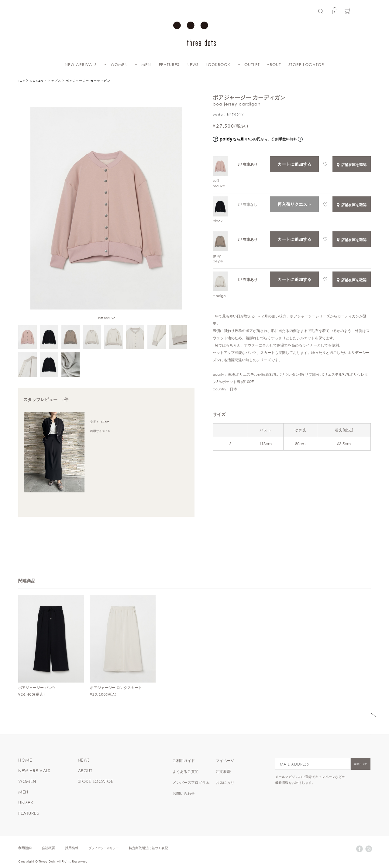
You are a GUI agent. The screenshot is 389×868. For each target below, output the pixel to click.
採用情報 (72, 848)
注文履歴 (223, 771)
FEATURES (169, 65)
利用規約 (25, 848)
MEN (146, 65)
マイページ (225, 760)
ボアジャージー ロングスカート (116, 687)
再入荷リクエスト (294, 204)
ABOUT (274, 65)
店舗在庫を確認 (352, 164)
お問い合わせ (184, 793)
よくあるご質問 (186, 771)
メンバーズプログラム (191, 782)
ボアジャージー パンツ (37, 687)
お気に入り (225, 782)
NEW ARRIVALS (81, 65)
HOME (25, 760)
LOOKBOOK (218, 65)
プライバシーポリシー (104, 848)
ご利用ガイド (184, 760)
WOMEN (119, 65)
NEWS (193, 65)
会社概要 (48, 848)
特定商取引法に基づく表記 (148, 848)
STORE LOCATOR (306, 65)
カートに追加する (294, 164)
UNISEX (26, 803)
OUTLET (252, 65)
